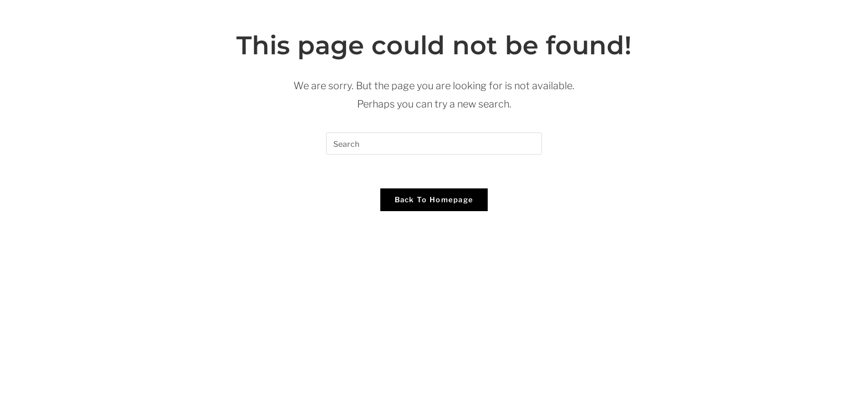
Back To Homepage (434, 199)
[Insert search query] (434, 144)
